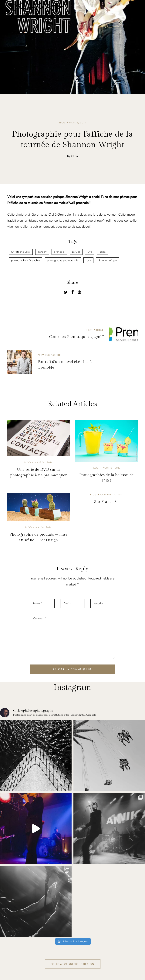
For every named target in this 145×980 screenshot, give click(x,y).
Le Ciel (76, 252)
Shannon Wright (108, 260)
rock (88, 260)
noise (103, 252)
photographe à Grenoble (25, 260)
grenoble (59, 252)
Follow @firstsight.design (73, 964)
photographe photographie (63, 260)
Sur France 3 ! (106, 502)
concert (42, 252)
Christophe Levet (21, 252)
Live (90, 252)
